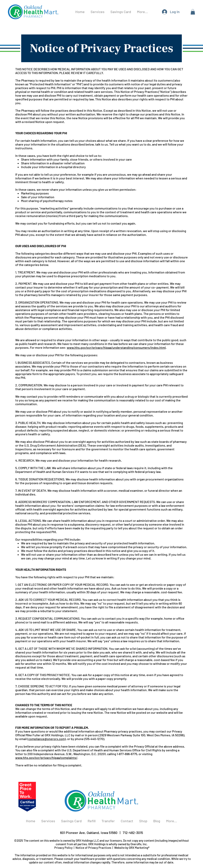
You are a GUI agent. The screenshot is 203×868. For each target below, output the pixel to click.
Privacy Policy (63, 848)
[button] (193, 12)
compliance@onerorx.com (47, 739)
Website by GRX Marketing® (132, 848)
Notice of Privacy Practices (93, 848)
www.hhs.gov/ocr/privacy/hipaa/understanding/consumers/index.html (116, 347)
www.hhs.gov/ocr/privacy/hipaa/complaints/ (46, 758)
